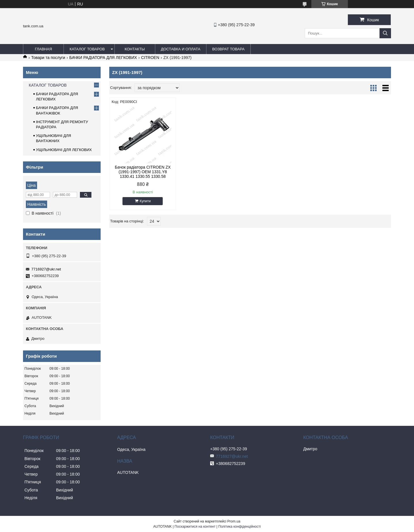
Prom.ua (234, 521)
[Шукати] (385, 33)
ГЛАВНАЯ (43, 49)
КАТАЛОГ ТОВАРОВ (87, 49)
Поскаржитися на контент (195, 527)
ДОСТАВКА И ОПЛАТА (181, 49)
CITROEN (150, 58)
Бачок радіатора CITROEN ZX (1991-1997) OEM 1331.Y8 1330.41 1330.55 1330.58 (143, 172)
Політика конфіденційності (239, 527)
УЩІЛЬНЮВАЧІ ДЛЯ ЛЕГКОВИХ (64, 150)
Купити (145, 201)
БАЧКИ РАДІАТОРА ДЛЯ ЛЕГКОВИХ (103, 58)
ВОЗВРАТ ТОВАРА (228, 49)
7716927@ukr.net (46, 269)
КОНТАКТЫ (135, 49)
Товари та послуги (48, 58)
